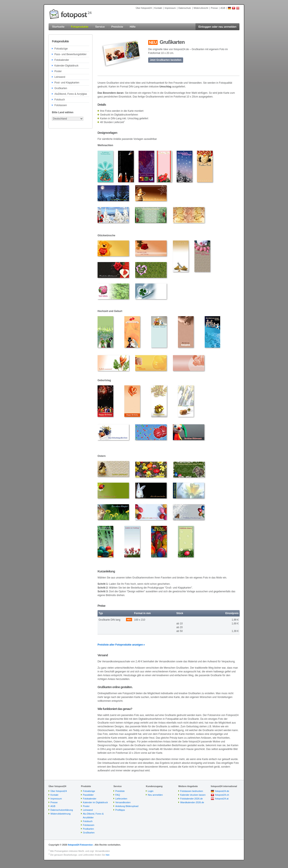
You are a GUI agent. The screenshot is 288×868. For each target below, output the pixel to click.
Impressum (170, 8)
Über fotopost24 (144, 8)
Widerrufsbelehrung (60, 814)
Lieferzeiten (121, 799)
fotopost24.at (222, 799)
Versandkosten (123, 802)
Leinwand (60, 77)
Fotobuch (60, 100)
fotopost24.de (222, 791)
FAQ (118, 795)
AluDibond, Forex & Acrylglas (71, 94)
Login (151, 791)
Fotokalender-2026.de (192, 799)
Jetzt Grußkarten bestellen (166, 60)
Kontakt (158, 8)
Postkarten (88, 829)
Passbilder (88, 795)
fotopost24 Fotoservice (80, 845)
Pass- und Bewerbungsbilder (70, 54)
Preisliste (120, 791)
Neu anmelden (155, 795)
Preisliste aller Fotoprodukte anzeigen (120, 645)
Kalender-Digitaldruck (66, 66)
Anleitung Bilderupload (127, 806)
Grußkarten (61, 88)
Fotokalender (62, 60)
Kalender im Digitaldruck (95, 802)
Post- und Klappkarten (67, 83)
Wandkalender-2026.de (192, 802)
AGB (223, 8)
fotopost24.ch (222, 795)
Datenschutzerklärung (62, 810)
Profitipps (120, 810)
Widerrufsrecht (201, 8)
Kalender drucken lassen (193, 795)
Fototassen (61, 105)
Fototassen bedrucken (192, 791)
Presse (214, 8)
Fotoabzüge (61, 49)
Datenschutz (185, 8)
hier (107, 855)
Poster (58, 71)
